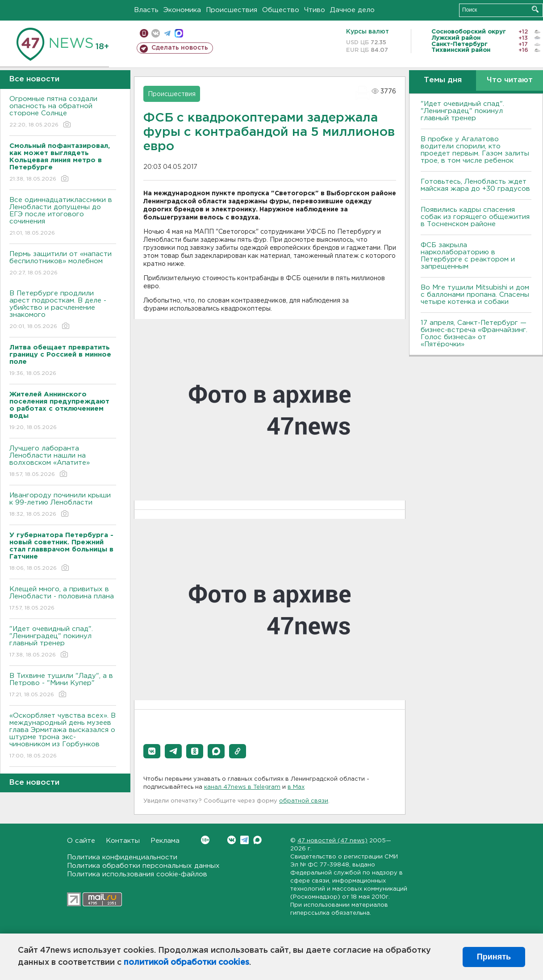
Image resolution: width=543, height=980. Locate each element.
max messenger (179, 33)
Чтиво (315, 10)
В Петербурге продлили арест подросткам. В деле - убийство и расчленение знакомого (63, 310)
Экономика (182, 10)
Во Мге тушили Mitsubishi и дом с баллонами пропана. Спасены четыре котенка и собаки (475, 295)
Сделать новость (180, 48)
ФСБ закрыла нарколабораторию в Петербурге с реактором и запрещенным (468, 256)
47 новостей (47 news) (332, 841)
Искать (535, 9)
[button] (152, 751)
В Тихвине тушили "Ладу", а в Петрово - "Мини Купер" (63, 686)
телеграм (167, 33)
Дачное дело (352, 10)
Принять (494, 957)
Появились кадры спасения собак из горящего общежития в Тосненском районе (475, 217)
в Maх (296, 787)
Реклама (165, 841)
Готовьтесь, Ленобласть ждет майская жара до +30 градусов (475, 185)
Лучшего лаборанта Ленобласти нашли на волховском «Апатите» (63, 462)
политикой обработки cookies (186, 963)
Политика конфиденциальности (122, 857)
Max (257, 840)
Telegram (244, 840)
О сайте (81, 841)
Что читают (510, 80)
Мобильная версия (144, 33)
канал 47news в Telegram (242, 787)
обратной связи (304, 801)
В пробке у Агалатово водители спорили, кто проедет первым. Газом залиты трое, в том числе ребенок (475, 150)
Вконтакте (205, 840)
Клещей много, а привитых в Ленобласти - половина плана (63, 599)
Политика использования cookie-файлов (137, 874)
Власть (146, 10)
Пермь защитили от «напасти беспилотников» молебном (63, 264)
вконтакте (156, 33)
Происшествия (232, 10)
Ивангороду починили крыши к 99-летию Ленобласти (63, 505)
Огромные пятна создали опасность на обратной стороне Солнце (63, 112)
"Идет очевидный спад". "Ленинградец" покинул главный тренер (63, 642)
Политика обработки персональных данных (143, 866)
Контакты (123, 841)
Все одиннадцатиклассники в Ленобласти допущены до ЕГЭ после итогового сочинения (63, 217)
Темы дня (443, 80)
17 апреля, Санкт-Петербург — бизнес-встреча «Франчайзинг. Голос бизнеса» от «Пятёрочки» (474, 334)
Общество (281, 10)
